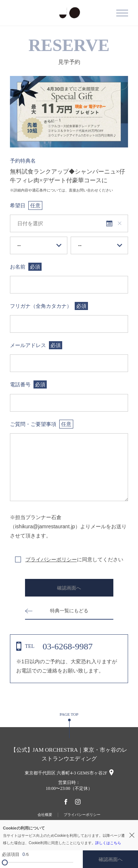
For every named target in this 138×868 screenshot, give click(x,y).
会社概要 (45, 815)
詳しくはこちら (108, 843)
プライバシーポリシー (51, 559)
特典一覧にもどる (69, 611)
